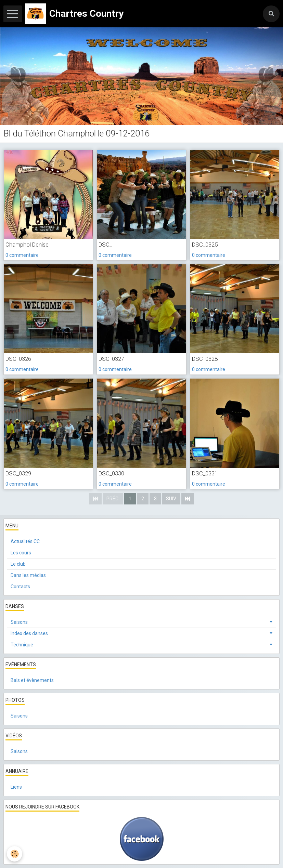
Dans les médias (28, 575)
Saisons (19, 622)
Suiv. (171, 499)
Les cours (21, 553)
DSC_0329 (18, 473)
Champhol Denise (27, 245)
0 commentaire (22, 255)
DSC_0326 (18, 359)
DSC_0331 (205, 473)
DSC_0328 (205, 359)
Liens (16, 787)
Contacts (20, 587)
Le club (18, 564)
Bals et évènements (32, 680)
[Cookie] (15, 854)
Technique (22, 645)
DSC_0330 (111, 473)
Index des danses (29, 633)
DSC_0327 (111, 359)
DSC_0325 (205, 245)
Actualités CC (25, 541)
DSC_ (105, 245)
